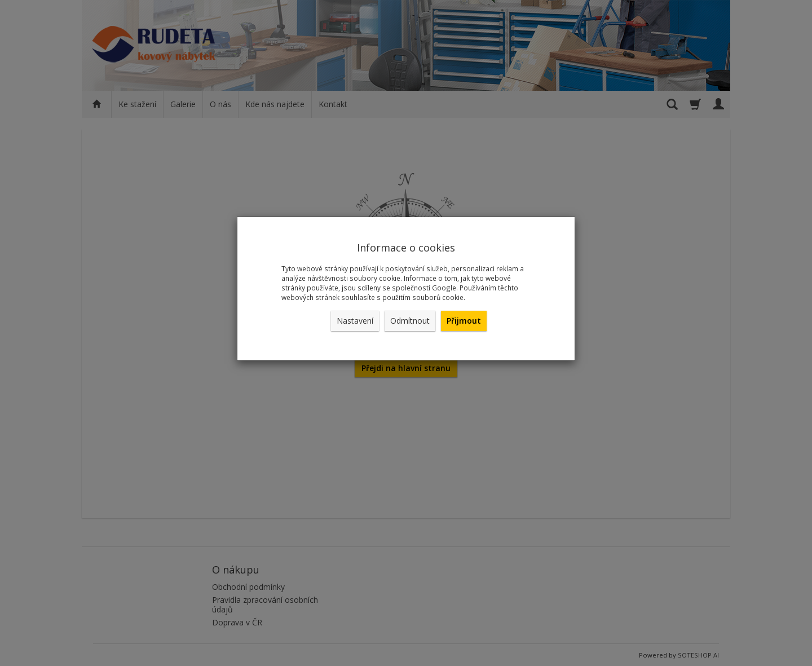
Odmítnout (410, 321)
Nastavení (355, 321)
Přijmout (464, 321)
